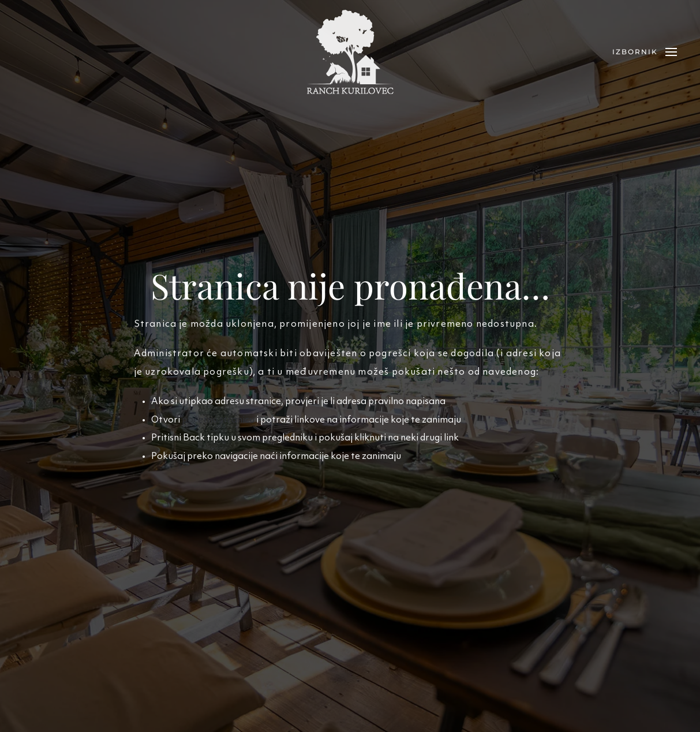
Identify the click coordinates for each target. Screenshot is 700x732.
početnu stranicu (218, 420)
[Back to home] (350, 52)
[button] (645, 52)
